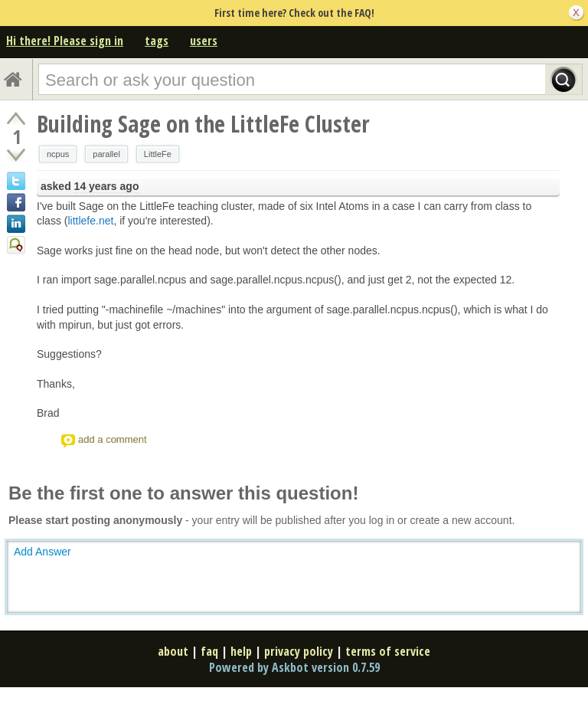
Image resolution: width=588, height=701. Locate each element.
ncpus (58, 154)
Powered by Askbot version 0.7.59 (294, 667)
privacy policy (299, 651)
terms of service (388, 651)
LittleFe (158, 154)
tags (157, 41)
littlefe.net (90, 221)
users (204, 41)
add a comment (113, 439)
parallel (106, 154)
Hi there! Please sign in (65, 41)
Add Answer (42, 552)
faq (209, 651)
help (241, 651)
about (173, 651)
